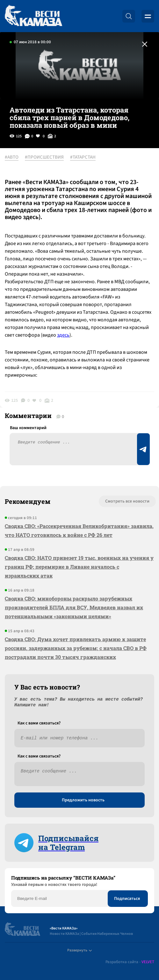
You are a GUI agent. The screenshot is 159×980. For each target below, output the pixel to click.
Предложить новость (83, 800)
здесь (63, 335)
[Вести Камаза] (33, 16)
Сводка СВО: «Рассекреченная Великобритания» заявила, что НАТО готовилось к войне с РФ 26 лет (79, 530)
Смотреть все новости (127, 501)
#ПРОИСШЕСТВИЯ (44, 157)
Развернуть (79, 950)
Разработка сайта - (130, 962)
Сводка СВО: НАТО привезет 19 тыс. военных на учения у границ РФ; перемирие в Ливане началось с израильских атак (79, 567)
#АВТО (12, 157)
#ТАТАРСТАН (83, 157)
